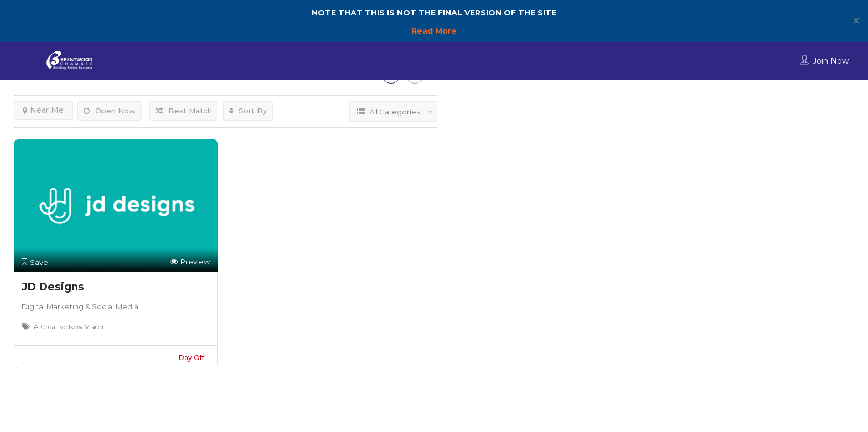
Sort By (248, 111)
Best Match (184, 111)
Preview (190, 262)
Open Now (110, 111)
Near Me (43, 110)
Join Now (831, 61)
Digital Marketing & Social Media (80, 306)
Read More (434, 31)
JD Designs (53, 287)
